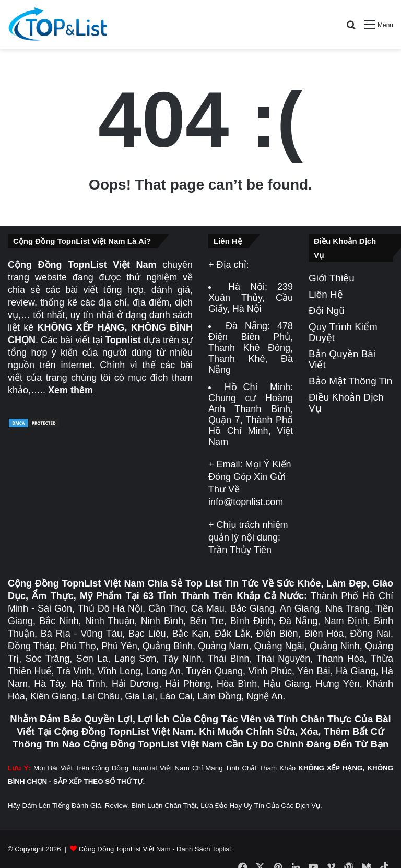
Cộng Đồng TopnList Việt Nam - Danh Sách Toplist (155, 849)
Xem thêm (70, 390)
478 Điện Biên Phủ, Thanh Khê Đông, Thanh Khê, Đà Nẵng (251, 348)
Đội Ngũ (327, 310)
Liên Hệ (326, 294)
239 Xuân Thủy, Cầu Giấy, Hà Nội (251, 298)
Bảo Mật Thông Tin (350, 381)
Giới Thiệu (332, 278)
